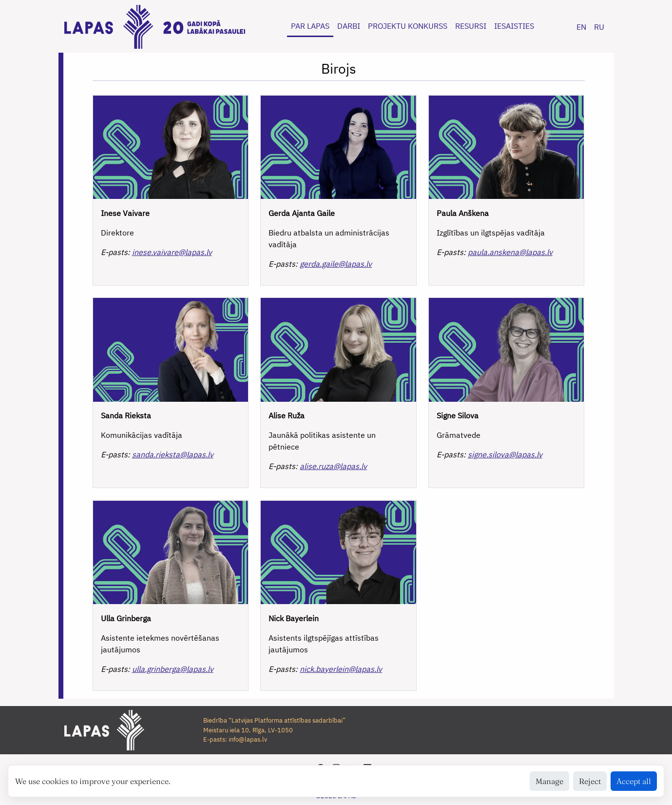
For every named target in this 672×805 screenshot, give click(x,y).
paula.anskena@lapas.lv (510, 252)
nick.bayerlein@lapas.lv (341, 669)
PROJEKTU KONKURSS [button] (408, 26)
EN (581, 27)
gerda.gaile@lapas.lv (336, 264)
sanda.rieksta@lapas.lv (173, 454)
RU (599, 27)
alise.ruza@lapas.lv (333, 466)
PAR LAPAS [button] (310, 26)
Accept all (634, 781)
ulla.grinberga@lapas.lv (173, 669)
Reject (590, 781)
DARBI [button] (349, 26)
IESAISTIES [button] (514, 26)
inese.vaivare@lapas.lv (172, 252)
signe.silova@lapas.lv (505, 454)
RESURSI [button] (471, 26)
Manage (549, 781)
